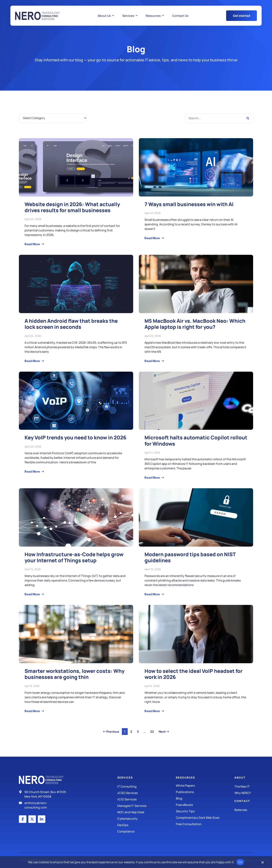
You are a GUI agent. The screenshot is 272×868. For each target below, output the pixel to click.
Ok (240, 862)
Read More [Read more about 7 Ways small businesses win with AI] (152, 238)
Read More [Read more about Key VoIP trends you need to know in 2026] (32, 471)
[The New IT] (244, 786)
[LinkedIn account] (42, 819)
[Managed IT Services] (147, 806)
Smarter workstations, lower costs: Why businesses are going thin (75, 674)
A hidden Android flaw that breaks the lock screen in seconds (71, 324)
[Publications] (205, 792)
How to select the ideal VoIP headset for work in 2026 (194, 674)
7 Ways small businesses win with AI (189, 204)
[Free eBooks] (205, 805)
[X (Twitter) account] (32, 819)
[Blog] (205, 798)
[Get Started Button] (241, 16)
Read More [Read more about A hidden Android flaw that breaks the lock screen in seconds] (32, 361)
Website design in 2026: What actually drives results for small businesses (72, 207)
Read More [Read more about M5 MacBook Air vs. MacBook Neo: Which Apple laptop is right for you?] (152, 361)
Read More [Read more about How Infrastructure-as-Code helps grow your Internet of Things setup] (32, 594)
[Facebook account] (23, 819)
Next (164, 732)
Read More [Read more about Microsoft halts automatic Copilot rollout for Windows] (152, 478)
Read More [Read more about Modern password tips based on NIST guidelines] (152, 594)
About (240, 778)
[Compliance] (147, 831)
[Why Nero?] (244, 793)
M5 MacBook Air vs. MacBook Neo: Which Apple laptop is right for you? (195, 324)
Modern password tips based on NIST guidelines (190, 557)
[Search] (248, 118)
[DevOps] (147, 825)
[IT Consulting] (147, 786)
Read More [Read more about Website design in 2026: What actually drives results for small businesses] (32, 244)
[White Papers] (205, 786)
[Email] (44, 805)
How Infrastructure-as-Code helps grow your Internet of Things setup (74, 557)
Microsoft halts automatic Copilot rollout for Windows (196, 440)
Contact (242, 801)
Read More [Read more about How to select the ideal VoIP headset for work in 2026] (152, 711)
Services (125, 778)
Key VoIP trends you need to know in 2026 (75, 437)
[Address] (44, 794)
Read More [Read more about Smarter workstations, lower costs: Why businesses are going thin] (32, 711)
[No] (262, 863)
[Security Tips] (205, 811)
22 (153, 731)
